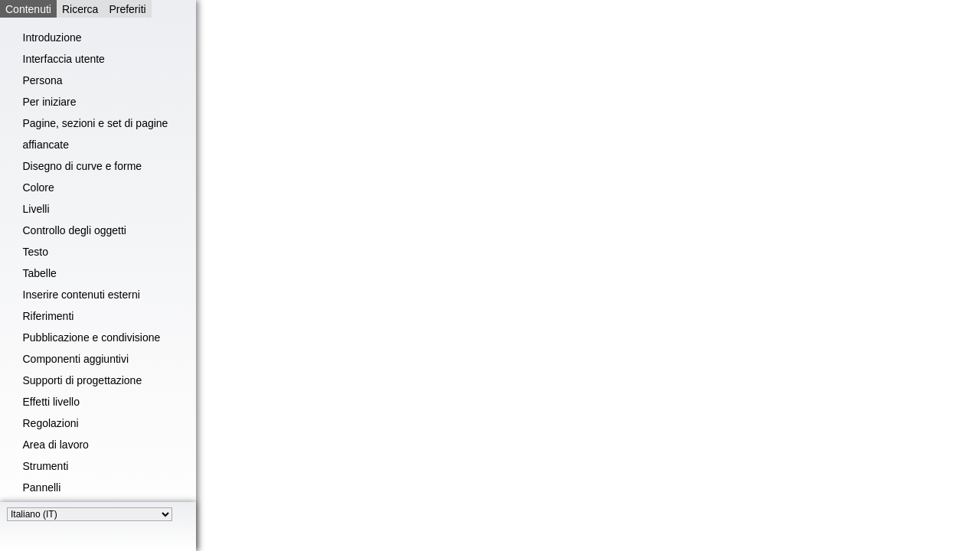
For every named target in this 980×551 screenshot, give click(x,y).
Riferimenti (49, 316)
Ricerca (80, 9)
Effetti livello (51, 402)
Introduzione (52, 37)
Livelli (36, 209)
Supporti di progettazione (83, 380)
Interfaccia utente (64, 59)
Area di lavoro (56, 445)
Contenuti (28, 9)
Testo (36, 252)
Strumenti (46, 466)
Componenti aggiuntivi (76, 359)
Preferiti (127, 9)
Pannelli (42, 487)
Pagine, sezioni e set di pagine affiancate (96, 134)
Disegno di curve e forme (83, 166)
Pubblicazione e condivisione (92, 337)
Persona (43, 80)
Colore (39, 187)
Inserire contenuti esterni (82, 295)
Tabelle (40, 273)
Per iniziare (50, 102)
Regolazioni (51, 423)
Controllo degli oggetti (75, 230)
